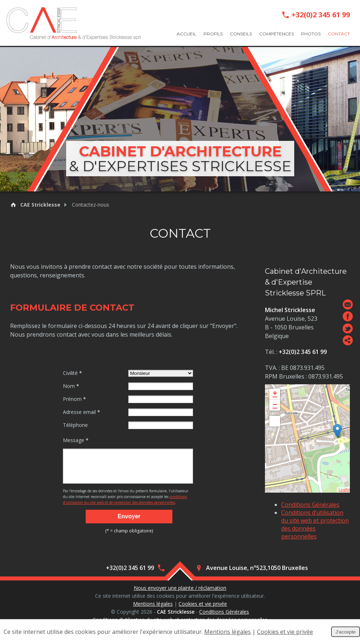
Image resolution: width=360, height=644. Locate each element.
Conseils (241, 34)
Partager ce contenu (348, 340)
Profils (213, 34)
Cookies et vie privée (203, 604)
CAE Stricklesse (40, 205)
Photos (311, 34)
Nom (71, 386)
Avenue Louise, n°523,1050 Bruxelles (257, 569)
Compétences (277, 34)
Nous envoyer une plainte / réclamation (180, 589)
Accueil (187, 34)
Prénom (74, 399)
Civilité (72, 373)
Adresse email (82, 412)
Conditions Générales (310, 505)
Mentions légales (153, 604)
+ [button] (275, 394)
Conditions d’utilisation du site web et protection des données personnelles (315, 524)
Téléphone (75, 425)
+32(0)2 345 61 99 (321, 15)
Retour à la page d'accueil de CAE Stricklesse (13, 205)
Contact (339, 34)
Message (76, 440)
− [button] (275, 405)
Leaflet (345, 490)
